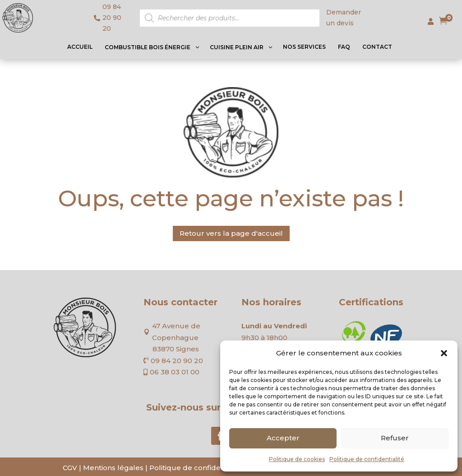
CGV (70, 468)
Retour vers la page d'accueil (231, 233)
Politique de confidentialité (367, 459)
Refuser (395, 438)
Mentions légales (113, 468)
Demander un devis (344, 18)
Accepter (283, 438)
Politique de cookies (297, 459)
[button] (444, 353)
